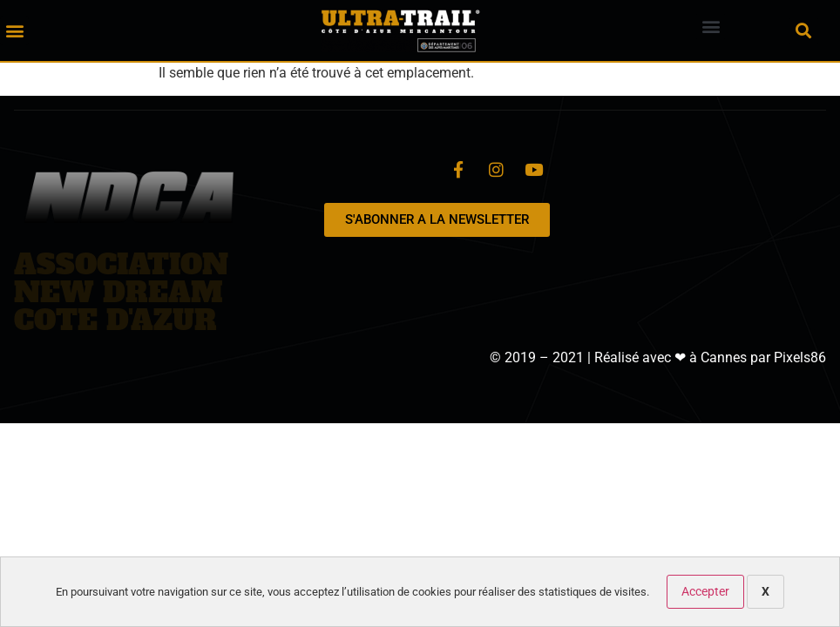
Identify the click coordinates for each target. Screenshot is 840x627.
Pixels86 (800, 357)
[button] (14, 31)
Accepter (705, 591)
